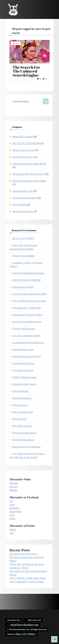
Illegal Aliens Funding (23, 256)
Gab (12, 533)
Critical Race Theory (23, 157)
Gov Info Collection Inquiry (26, 336)
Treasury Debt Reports (24, 329)
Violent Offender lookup (24, 377)
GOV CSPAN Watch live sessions (29, 301)
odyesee (14, 487)
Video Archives (20, 405)
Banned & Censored (23, 137)
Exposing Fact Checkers (25, 198)
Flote (12, 505)
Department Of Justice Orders (27, 315)
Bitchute (14, 483)
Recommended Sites (23, 211)
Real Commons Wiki (23, 412)
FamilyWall (15, 512)
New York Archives (22, 426)
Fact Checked (20, 205)
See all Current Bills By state (27, 322)
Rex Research (19, 419)
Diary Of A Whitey (26, 634)
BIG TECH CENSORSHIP (26, 143)
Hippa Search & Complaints (26, 447)
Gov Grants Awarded (23, 370)
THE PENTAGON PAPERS (26, 280)
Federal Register (20, 391)
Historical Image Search (24, 433)
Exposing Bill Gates (23, 191)
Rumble (13, 490)
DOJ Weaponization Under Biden (29, 181)
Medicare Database (22, 398)
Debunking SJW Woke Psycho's (29, 174)
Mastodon (14, 508)
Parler (12, 518)
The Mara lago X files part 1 (24, 554)
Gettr (12, 515)
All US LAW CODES (23, 238)
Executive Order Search (24, 384)
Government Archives (23, 363)
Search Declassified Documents (28, 273)
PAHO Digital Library (23, 440)
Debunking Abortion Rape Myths (29, 164)
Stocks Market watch (23, 349)
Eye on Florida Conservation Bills (29, 294)
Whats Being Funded (23, 287)
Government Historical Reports (28, 343)
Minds (13, 530)
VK (11, 501)
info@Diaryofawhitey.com (24, 625)
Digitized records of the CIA (27, 356)
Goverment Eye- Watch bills (26, 308)
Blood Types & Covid (24, 150)
